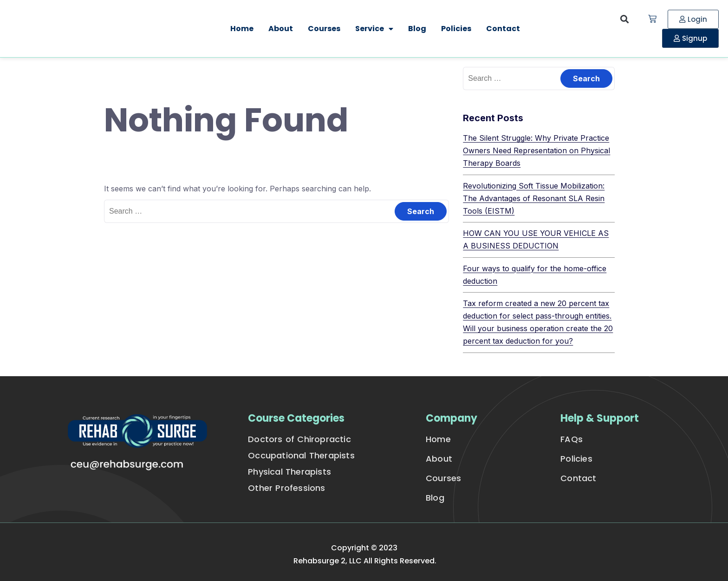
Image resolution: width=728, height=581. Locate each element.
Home (242, 29)
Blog (417, 29)
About (281, 29)
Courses (324, 29)
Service (374, 29)
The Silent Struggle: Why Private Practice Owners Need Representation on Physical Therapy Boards (536, 150)
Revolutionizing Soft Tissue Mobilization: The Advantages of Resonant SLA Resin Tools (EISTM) (534, 198)
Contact (503, 29)
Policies (456, 29)
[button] (625, 19)
